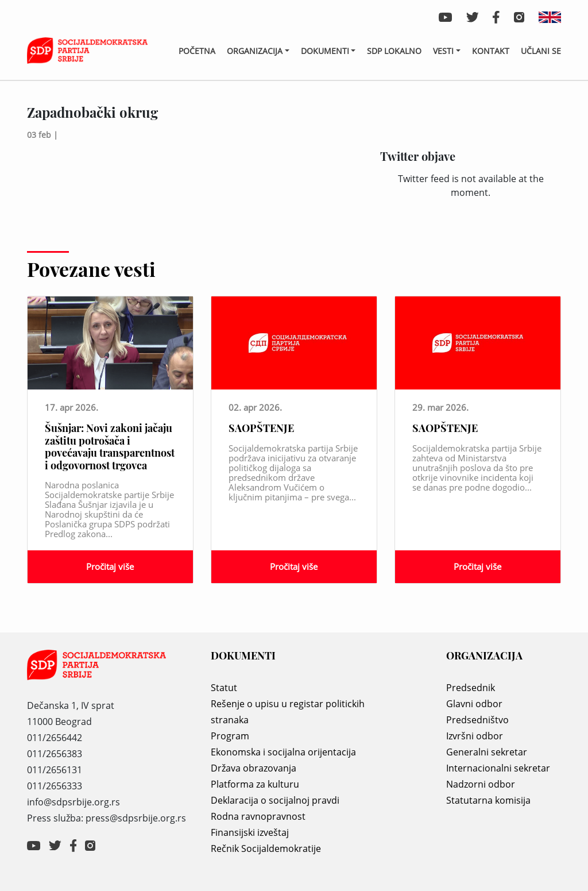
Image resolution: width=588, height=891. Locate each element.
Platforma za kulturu (255, 784)
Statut (224, 688)
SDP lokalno (394, 51)
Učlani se (541, 51)
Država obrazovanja (254, 768)
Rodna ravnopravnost (258, 816)
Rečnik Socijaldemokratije (266, 848)
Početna (197, 51)
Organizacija (255, 51)
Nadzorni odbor (481, 784)
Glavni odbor (474, 704)
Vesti (443, 51)
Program (230, 736)
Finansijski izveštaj (250, 832)
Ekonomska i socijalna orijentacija (283, 752)
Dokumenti (325, 51)
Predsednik (471, 688)
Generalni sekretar (487, 752)
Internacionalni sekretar (498, 768)
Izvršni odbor (475, 736)
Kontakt (491, 51)
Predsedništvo (477, 720)
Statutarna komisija (488, 800)
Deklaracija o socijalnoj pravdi (275, 800)
